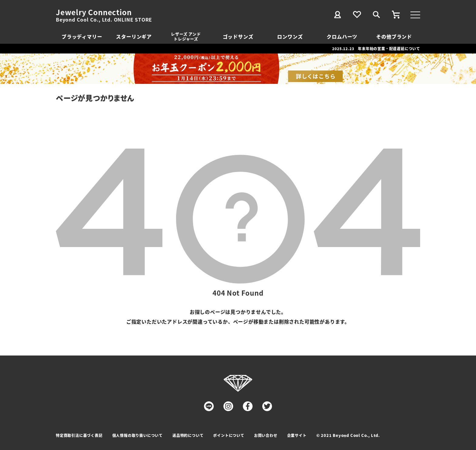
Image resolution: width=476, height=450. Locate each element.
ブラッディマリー (82, 36)
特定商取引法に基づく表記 (79, 435)
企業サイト (297, 435)
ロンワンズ (290, 36)
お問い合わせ (266, 435)
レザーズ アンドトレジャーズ (186, 36)
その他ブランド (394, 36)
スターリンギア (134, 36)
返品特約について (188, 435)
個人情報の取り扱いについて (138, 435)
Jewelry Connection (94, 12)
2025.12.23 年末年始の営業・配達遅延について (376, 48)
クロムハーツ (342, 36)
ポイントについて (229, 435)
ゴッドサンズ (238, 36)
